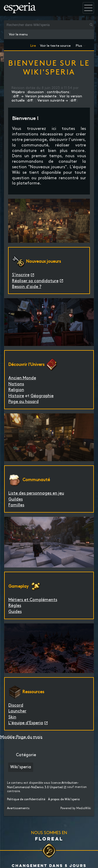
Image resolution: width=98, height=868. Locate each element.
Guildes (16, 499)
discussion (36, 92)
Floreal (49, 839)
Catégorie (26, 755)
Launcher (17, 711)
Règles (15, 606)
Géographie (42, 396)
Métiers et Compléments (33, 600)
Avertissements (18, 808)
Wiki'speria (21, 767)
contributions (58, 92)
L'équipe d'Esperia (26, 723)
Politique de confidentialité (26, 799)
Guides (15, 612)
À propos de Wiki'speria (64, 799)
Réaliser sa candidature (35, 281)
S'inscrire (21, 275)
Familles (16, 505)
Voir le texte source (55, 45)
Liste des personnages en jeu (36, 493)
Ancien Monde (22, 378)
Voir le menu (18, 34)
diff (16, 96)
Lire (33, 45)
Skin (12, 717)
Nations (16, 384)
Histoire (16, 396)
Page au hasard (24, 402)
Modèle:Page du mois (21, 737)
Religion (16, 390)
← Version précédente (39, 96)
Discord (16, 705)
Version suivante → (53, 101)
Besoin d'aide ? (27, 287)
